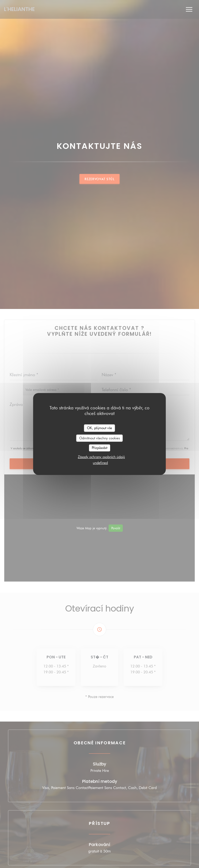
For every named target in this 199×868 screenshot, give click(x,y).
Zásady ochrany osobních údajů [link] (101, 457)
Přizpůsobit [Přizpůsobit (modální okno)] (100, 448)
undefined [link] (100, 463)
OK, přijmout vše (99, 428)
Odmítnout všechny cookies (99, 438)
